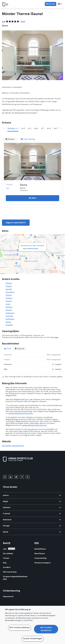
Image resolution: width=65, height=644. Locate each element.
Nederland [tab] (32, 520)
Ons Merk (7, 567)
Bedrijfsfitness (40, 549)
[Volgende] (61, 128)
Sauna (24, 185)
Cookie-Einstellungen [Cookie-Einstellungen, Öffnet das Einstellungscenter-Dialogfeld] (32, 639)
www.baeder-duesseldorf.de (13, 446)
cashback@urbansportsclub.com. (21, 413)
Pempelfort (10, 292)
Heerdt (8, 322)
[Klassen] (10, 139)
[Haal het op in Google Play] (30, 469)
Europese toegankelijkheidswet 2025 (15, 578)
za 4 (23, 128)
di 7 (43, 128)
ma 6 (36, 128)
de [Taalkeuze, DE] (60, 4)
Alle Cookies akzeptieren (46, 629)
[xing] (28, 477)
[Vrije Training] (28, 139)
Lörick (8, 304)
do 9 (56, 128)
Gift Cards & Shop (10, 572)
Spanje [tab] (32, 532)
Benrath (9, 289)
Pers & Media (8, 554)
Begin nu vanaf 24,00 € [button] (16, 223)
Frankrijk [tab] (32, 514)
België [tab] (32, 501)
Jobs (5, 549)
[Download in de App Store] (11, 469)
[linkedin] (11, 477)
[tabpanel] (32, 362)
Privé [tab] (8, 349)
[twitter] (16, 477)
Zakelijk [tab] (20, 349)
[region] (32, 625)
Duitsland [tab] (32, 508)
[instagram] (5, 477)
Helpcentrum (8, 597)
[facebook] (22, 477)
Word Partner (40, 554)
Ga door (33, 198)
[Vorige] (4, 128)
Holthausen (10, 313)
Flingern (9, 283)
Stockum (9, 298)
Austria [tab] (32, 495)
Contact (6, 558)
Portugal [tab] (32, 526)
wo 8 (49, 128)
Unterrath (9, 316)
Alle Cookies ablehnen (20, 628)
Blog (5, 563)
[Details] (32, 162)
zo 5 (29, 128)
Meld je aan (51, 4)
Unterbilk (9, 325)
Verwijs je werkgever (43, 563)
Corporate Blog (40, 558)
